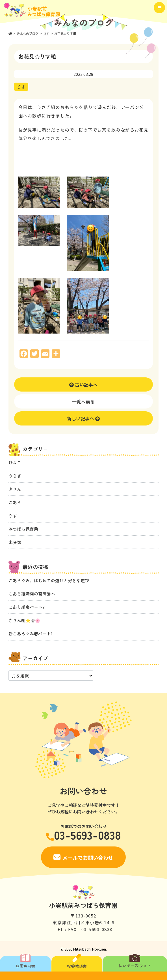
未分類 (15, 542)
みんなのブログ (28, 33)
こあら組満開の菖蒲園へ (32, 594)
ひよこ (15, 462)
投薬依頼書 (77, 962)
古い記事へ (83, 384)
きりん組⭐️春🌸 (24, 620)
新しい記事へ (83, 418)
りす (46, 33)
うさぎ (15, 476)
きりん (15, 489)
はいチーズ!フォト (135, 962)
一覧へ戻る (83, 401)
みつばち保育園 (23, 529)
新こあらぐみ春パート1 (31, 634)
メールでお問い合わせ (88, 857)
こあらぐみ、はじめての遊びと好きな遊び (49, 580)
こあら (15, 502)
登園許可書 (25, 962)
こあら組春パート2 (27, 607)
